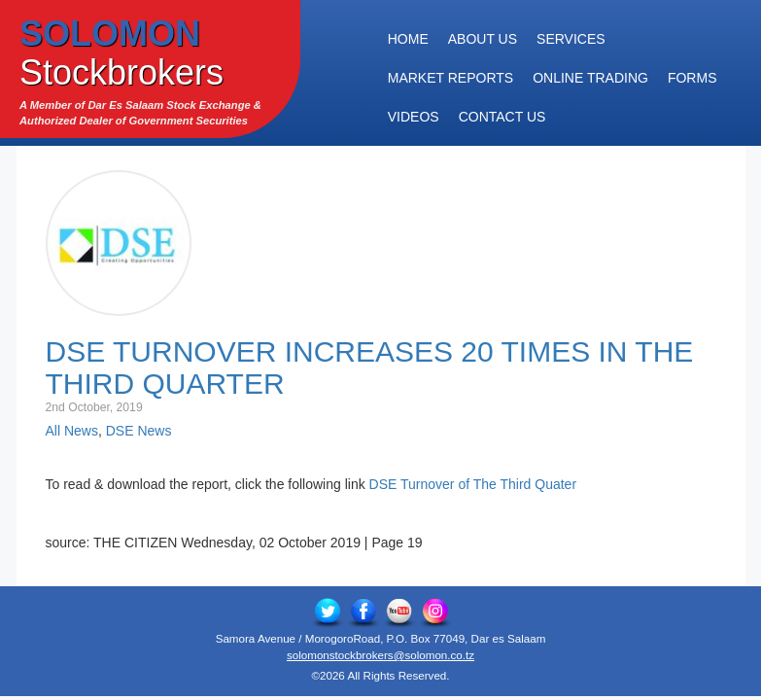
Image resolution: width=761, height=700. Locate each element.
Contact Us (502, 117)
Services (571, 39)
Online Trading (590, 78)
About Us (483, 39)
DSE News (139, 431)
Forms (692, 78)
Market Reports (450, 78)
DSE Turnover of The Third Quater (473, 484)
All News (72, 431)
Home (408, 39)
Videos (414, 117)
